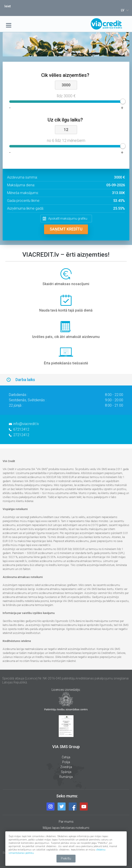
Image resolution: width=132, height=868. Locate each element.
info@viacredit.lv (26, 424)
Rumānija (66, 777)
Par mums (66, 822)
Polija (66, 762)
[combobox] (124, 10)
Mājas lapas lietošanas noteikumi (66, 828)
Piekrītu (66, 858)
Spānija (66, 772)
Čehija (66, 757)
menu (9, 25)
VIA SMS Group (66, 747)
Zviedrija (66, 767)
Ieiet (8, 6)
